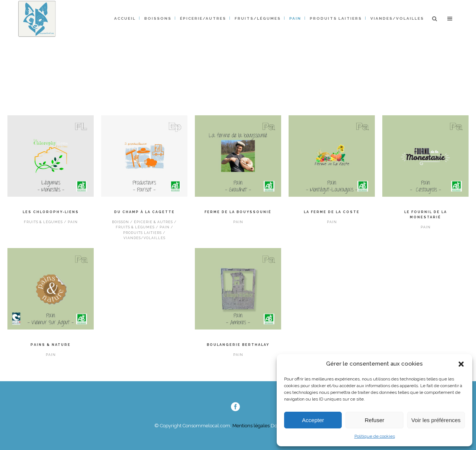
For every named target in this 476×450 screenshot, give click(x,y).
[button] (461, 364)
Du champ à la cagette (144, 212)
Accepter (313, 420)
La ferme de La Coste (332, 212)
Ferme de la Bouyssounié (238, 212)
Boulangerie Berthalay (238, 345)
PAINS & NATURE (51, 345)
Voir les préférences (436, 420)
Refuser (375, 420)
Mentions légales (250, 426)
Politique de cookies (375, 436)
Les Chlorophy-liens (51, 212)
